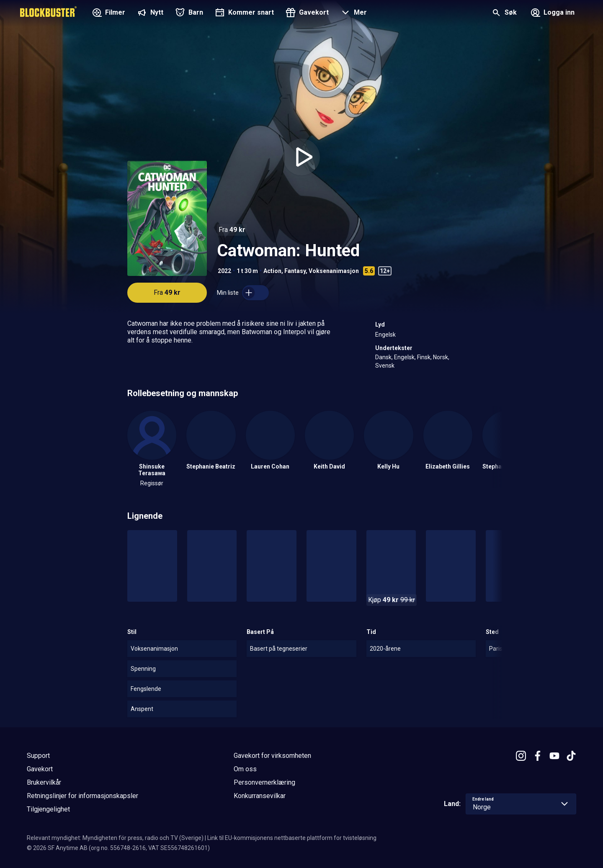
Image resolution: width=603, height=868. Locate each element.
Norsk (441, 357)
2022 (224, 271)
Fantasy (295, 271)
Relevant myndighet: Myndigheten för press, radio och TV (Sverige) (115, 838)
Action (272, 271)
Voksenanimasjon (334, 271)
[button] (353, 13)
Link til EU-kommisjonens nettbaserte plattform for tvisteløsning (292, 838)
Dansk (383, 357)
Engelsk (385, 335)
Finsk (424, 357)
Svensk (385, 366)
